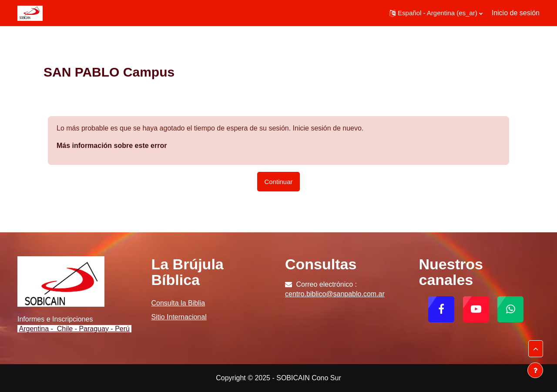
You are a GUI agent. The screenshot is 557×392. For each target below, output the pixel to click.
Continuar (278, 182)
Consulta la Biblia (178, 303)
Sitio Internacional (179, 317)
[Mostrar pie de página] (535, 370)
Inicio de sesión (516, 13)
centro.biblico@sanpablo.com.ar (335, 294)
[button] (436, 13)
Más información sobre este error (112, 146)
